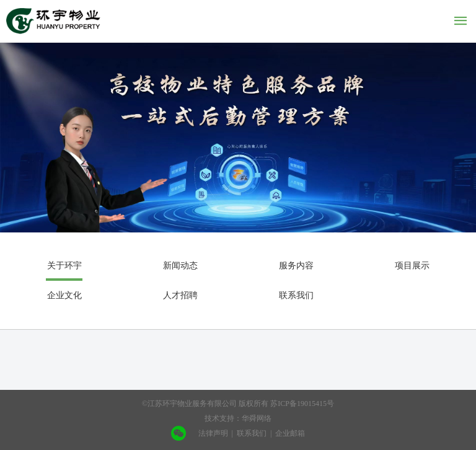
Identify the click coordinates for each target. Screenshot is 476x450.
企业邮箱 (290, 433)
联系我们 (296, 295)
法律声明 (213, 433)
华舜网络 (257, 418)
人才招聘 (180, 295)
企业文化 (64, 295)
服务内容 (296, 266)
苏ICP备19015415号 (302, 404)
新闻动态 (180, 266)
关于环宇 (64, 266)
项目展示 (412, 266)
